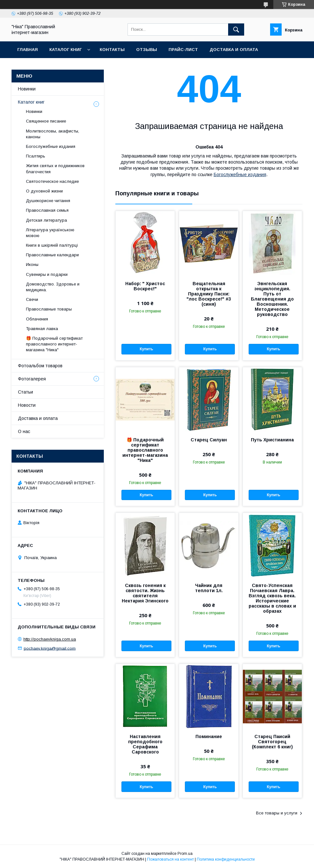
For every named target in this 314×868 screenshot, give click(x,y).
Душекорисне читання (48, 201)
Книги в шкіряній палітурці (52, 245)
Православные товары (49, 309)
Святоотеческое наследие (52, 181)
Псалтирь (36, 156)
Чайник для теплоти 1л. (209, 588)
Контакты (112, 50)
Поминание (209, 736)
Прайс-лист (183, 50)
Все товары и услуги (277, 813)
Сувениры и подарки (47, 274)
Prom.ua (185, 854)
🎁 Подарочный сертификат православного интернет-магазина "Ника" (145, 450)
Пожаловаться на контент (170, 859)
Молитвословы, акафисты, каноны (53, 134)
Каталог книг (66, 50)
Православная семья (47, 210)
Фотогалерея (32, 379)
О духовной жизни (44, 191)
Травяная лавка (42, 329)
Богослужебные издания (240, 174)
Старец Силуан (209, 440)
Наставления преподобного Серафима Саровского (145, 744)
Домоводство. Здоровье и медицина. (53, 287)
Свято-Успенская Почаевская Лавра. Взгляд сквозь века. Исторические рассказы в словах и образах (272, 598)
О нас (24, 431)
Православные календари (52, 255)
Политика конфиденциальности (226, 859)
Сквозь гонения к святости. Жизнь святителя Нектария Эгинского (145, 593)
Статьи (25, 392)
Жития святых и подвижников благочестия (55, 169)
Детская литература (46, 220)
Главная (28, 50)
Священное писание (46, 121)
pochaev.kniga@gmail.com (50, 648)
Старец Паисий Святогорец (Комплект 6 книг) (272, 742)
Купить (146, 349)
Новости (27, 405)
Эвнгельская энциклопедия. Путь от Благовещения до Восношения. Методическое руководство (272, 299)
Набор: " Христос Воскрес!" (145, 286)
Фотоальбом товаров (40, 366)
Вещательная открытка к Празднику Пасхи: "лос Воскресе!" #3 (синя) (209, 294)
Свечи (32, 299)
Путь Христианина (272, 440)
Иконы (32, 264)
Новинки (27, 89)
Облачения (37, 319)
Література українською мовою (50, 233)
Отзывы (147, 50)
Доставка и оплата (234, 50)
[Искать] (236, 30)
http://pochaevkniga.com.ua (50, 639)
